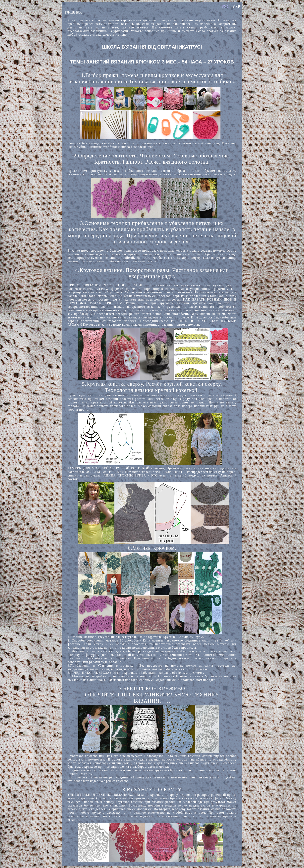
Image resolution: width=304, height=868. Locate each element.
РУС (226, 6)
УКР (236, 6)
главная (73, 12)
